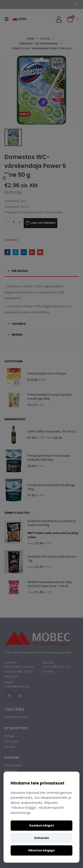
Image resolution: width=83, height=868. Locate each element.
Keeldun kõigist (42, 825)
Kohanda (42, 838)
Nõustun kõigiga (41, 850)
